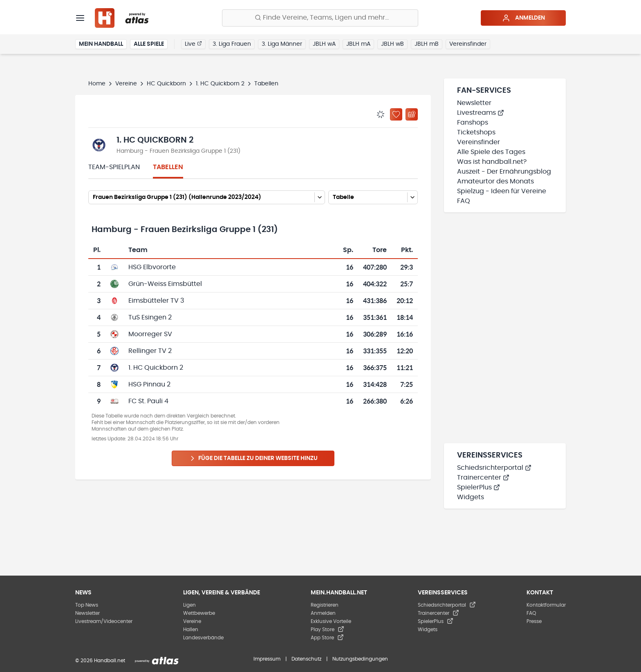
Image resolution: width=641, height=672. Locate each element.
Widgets (471, 497)
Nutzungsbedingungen (360, 659)
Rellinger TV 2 (150, 351)
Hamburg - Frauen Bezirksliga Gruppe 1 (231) (178, 151)
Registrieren (325, 605)
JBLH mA (358, 44)
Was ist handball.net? (492, 162)
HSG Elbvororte (152, 267)
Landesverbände (203, 638)
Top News (87, 605)
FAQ (464, 201)
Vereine (126, 84)
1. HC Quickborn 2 (220, 84)
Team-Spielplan (114, 167)
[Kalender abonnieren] (412, 114)
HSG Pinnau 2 (149, 384)
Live (193, 44)
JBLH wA (324, 44)
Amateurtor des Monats (495, 181)
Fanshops (473, 123)
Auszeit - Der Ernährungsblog (504, 172)
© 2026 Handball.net (100, 661)
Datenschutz (306, 659)
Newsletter (474, 103)
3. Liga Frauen (232, 44)
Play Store (327, 630)
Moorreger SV (150, 334)
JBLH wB (392, 44)
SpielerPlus (479, 487)
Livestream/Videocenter (104, 621)
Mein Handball (101, 44)
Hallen (191, 630)
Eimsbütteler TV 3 (156, 301)
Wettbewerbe (199, 613)
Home (97, 84)
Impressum (267, 659)
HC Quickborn (166, 84)
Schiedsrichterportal (494, 468)
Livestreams (481, 113)
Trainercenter (483, 478)
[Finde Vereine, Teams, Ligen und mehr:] (320, 18)
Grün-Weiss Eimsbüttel (165, 284)
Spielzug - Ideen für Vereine (502, 191)
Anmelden (523, 18)
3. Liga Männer (282, 44)
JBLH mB (427, 44)
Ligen (189, 605)
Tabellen (168, 167)
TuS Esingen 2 (150, 317)
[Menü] (80, 18)
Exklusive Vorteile (331, 621)
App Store (327, 638)
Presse (534, 621)
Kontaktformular (546, 605)
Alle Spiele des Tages (491, 152)
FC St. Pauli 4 (148, 401)
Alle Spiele (149, 44)
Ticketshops (476, 132)
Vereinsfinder (468, 44)
